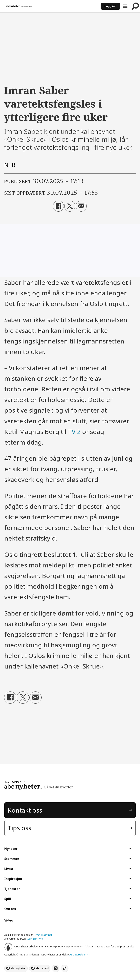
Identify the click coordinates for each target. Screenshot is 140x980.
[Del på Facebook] (58, 206)
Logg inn (110, 6)
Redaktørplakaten (55, 947)
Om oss (10, 909)
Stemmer (12, 859)
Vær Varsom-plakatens (82, 947)
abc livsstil (42, 968)
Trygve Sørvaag (43, 935)
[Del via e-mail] (81, 206)
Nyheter (11, 849)
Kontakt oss (25, 810)
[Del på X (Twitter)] (70, 206)
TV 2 (74, 432)
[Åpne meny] (125, 6)
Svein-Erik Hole (35, 939)
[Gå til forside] (19, 6)
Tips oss (19, 828)
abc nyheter (18, 968)
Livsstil (10, 869)
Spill (8, 899)
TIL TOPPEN (13, 782)
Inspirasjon (13, 879)
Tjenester (12, 889)
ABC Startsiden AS (80, 955)
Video (9, 920)
